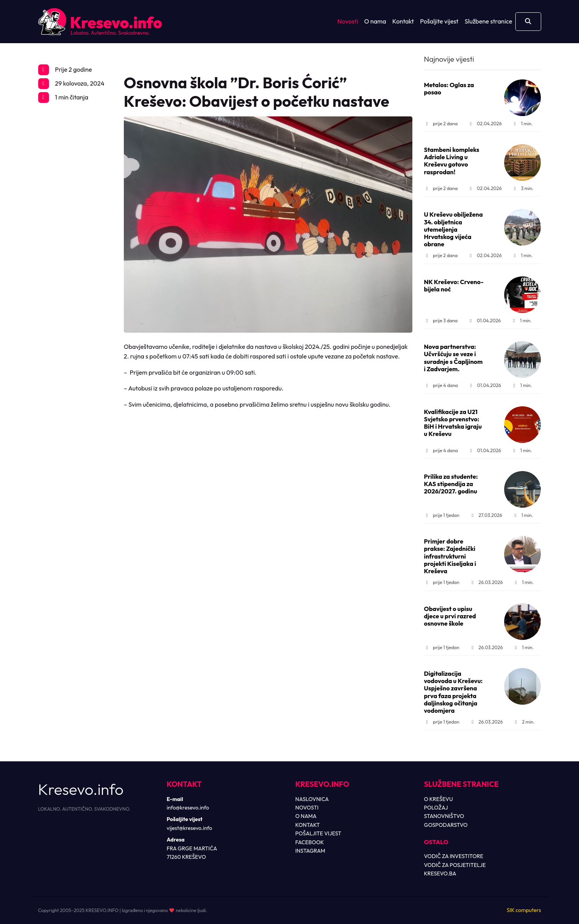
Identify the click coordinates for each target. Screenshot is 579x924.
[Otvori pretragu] (528, 22)
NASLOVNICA (312, 799)
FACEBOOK (310, 842)
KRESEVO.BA (440, 874)
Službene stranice (489, 21)
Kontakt (403, 21)
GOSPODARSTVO (446, 825)
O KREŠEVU (438, 799)
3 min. (523, 188)
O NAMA (306, 816)
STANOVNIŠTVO (444, 816)
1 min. (522, 124)
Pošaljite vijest (439, 21)
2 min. (524, 722)
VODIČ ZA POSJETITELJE (455, 865)
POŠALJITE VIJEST (318, 833)
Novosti (348, 21)
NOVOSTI (307, 808)
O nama (375, 21)
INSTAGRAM (311, 851)
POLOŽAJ (436, 808)
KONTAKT (308, 825)
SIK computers (524, 910)
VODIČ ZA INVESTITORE (454, 856)
